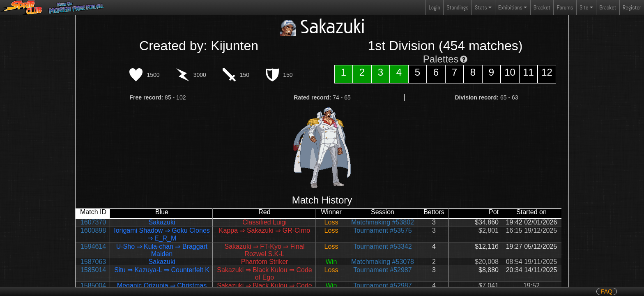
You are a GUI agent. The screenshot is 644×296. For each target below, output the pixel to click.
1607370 (93, 222)
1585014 (93, 270)
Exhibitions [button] (510, 7)
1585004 (93, 286)
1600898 (93, 230)
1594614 (93, 246)
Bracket (542, 7)
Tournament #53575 (382, 230)
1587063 (93, 262)
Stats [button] (481, 7)
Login (435, 7)
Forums (565, 7)
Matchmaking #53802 (383, 222)
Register (632, 7)
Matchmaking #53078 (383, 262)
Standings (457, 9)
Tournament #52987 (382, 270)
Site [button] (584, 7)
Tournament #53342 (382, 246)
